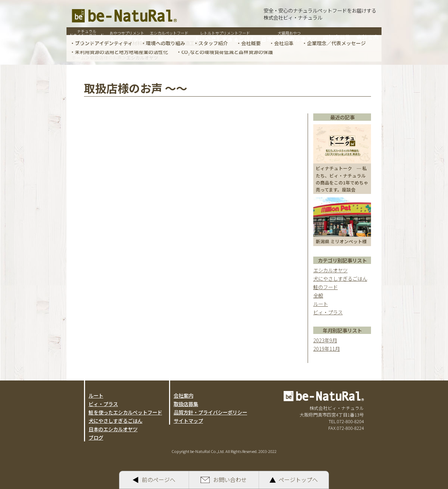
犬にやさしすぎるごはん (340, 278)
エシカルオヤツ (330, 270)
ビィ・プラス (328, 312)
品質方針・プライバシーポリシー (210, 412)
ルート (321, 304)
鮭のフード (325, 287)
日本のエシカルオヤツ (113, 429)
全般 (318, 295)
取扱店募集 (186, 404)
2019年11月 (327, 348)
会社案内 (183, 395)
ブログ (96, 437)
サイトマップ (188, 421)
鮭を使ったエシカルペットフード (125, 412)
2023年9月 (325, 340)
